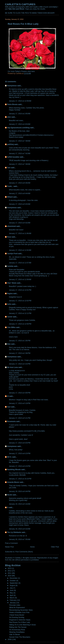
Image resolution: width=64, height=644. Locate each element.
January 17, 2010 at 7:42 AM (20, 153)
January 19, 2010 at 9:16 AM (20, 529)
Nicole (9, 495)
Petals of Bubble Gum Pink (19, 612)
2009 (10, 639)
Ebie (9, 344)
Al (8, 396)
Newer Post (9, 547)
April (12, 595)
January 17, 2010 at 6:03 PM (20, 443)
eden (9, 117)
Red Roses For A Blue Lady (20, 622)
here (33, 71)
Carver (10, 317)
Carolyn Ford (12, 254)
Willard (10, 197)
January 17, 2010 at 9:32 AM (20, 223)
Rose (9, 237)
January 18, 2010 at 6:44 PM (20, 491)
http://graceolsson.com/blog (18, 128)
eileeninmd (11, 226)
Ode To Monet (15, 635)
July (11, 588)
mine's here (13, 337)
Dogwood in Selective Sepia (20, 620)
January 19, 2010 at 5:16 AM (20, 504)
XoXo (9, 304)
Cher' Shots (12, 283)
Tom (9, 168)
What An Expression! (17, 608)
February (13, 600)
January (13, 603)
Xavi (9, 407)
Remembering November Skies (21, 610)
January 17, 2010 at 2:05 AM (20, 114)
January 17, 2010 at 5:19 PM (20, 403)
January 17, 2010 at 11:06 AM (20, 233)
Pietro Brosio (12, 104)
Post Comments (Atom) (24, 552)
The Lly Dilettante (14, 532)
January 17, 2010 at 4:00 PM (20, 393)
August (13, 585)
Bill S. (9, 457)
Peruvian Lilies (15, 605)
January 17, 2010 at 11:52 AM (20, 250)
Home (32, 547)
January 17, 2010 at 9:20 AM (20, 204)
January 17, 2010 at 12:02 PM (20, 301)
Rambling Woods (14, 470)
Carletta (10, 266)
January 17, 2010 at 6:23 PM (20, 453)
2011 (10, 573)
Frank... (10, 186)
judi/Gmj (10, 144)
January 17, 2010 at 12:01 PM (20, 290)
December (14, 578)
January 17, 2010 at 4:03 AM (20, 124)
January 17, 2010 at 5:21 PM (20, 418)
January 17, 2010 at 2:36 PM (20, 353)
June (12, 590)
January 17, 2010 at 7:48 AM (20, 164)
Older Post (55, 547)
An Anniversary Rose (17, 630)
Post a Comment (11, 543)
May (12, 593)
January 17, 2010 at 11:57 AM (20, 263)
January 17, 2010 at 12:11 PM (20, 313)
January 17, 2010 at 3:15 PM (20, 364)
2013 (10, 568)
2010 (10, 576)
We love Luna (12, 367)
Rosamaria (11, 421)
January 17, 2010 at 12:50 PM (20, 324)
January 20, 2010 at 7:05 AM (20, 539)
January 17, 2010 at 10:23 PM (20, 479)
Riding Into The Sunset (18, 627)
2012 (10, 571)
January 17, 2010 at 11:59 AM (20, 279)
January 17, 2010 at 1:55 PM (20, 341)
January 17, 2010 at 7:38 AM (20, 141)
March (12, 598)
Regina (10, 294)
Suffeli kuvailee (13, 157)
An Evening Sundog (17, 617)
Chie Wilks (11, 327)
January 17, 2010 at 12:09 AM (20, 101)
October (13, 581)
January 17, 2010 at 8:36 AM (20, 183)
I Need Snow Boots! (17, 615)
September (14, 583)
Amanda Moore (13, 482)
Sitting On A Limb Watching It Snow (23, 625)
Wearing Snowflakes (17, 632)
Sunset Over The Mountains (20, 637)
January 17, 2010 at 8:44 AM (20, 193)
